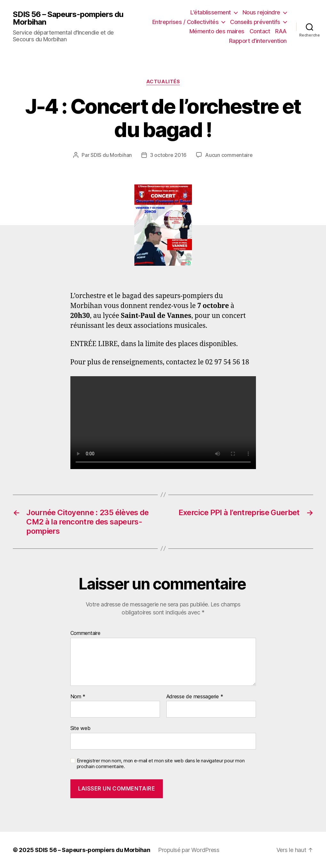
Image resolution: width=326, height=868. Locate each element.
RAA (281, 31)
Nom (78, 697)
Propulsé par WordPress (189, 850)
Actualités (163, 82)
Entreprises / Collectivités (186, 22)
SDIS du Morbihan (111, 155)
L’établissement (211, 12)
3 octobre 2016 (168, 155)
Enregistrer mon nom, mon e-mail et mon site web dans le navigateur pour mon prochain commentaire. (161, 764)
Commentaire (85, 633)
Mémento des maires (217, 31)
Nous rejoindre (261, 12)
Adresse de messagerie (195, 697)
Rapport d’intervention (258, 41)
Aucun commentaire (229, 155)
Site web (80, 728)
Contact (260, 31)
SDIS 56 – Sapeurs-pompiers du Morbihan (68, 18)
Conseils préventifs (255, 22)
